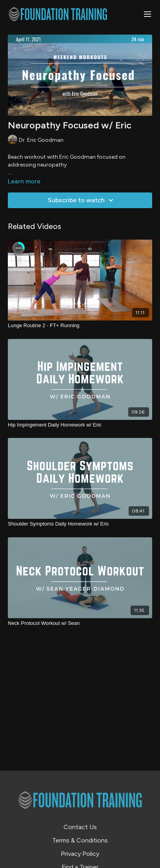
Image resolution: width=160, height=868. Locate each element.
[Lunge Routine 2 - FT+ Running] (80, 326)
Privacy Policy (80, 854)
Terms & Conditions (80, 840)
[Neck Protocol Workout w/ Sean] (80, 623)
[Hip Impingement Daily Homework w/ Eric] (80, 425)
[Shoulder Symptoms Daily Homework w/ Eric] (80, 524)
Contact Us (80, 827)
